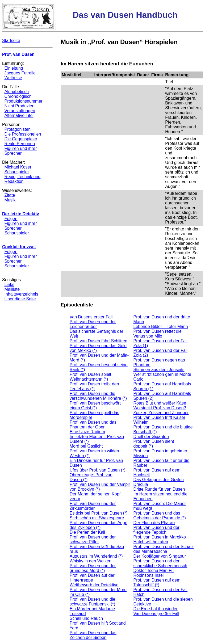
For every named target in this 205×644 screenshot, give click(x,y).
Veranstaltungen (20, 111)
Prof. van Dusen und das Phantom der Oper (93, 425)
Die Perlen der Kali (87, 532)
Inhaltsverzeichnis (21, 294)
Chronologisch (18, 96)
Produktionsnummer (23, 101)
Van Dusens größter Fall (156, 614)
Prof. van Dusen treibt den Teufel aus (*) (94, 386)
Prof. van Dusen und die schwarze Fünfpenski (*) (93, 602)
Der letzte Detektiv (21, 214)
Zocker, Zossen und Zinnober (161, 413)
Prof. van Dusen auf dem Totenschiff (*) (157, 582)
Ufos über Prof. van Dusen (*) (98, 470)
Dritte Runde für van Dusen (159, 489)
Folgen (11, 219)
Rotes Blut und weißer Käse (160, 403)
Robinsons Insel (149, 575)
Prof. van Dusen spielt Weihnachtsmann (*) (91, 377)
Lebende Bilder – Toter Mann (161, 327)
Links (9, 285)
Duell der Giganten (151, 437)
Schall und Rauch (86, 618)
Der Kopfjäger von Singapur (160, 556)
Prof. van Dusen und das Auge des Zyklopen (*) (99, 525)
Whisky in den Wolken (91, 561)
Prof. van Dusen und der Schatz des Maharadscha (164, 549)
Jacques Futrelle (20, 73)
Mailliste (12, 289)
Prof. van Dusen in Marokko (160, 537)
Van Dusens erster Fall (91, 317)
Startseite (11, 41)
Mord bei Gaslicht (86, 446)
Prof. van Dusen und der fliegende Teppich (156, 530)
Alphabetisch (16, 92)
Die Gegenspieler (21, 139)
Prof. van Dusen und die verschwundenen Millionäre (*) (98, 396)
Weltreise (13, 78)
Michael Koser (18, 167)
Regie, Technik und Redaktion (22, 179)
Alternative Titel (19, 115)
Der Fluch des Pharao (154, 523)
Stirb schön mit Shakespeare (97, 518)
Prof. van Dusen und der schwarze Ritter (93, 539)
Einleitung (14, 68)
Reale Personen (20, 144)
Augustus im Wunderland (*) (96, 556)
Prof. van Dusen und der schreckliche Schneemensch (160, 563)
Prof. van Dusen (18, 54)
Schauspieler (17, 172)
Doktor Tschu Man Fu (154, 571)
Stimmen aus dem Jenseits (159, 370)
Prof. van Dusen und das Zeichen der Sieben (93, 635)
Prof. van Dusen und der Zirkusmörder (93, 506)
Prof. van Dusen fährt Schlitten (99, 341)
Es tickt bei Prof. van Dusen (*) (99, 513)
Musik (10, 200)
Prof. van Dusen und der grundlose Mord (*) (93, 568)
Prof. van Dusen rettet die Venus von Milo (158, 334)
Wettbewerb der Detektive (94, 585)
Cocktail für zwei (19, 247)
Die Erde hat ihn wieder (156, 609)
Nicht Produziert (19, 106)
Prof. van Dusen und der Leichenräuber (93, 324)
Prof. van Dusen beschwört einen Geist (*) (95, 405)
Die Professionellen (23, 134)
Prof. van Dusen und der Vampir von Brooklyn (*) (100, 487)
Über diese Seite (20, 299)
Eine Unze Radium (87, 432)
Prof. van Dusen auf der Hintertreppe (92, 578)
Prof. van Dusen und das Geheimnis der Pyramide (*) (160, 515)
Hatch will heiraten (151, 542)
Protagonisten (17, 129)
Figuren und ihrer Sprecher (20, 151)
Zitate (10, 195)
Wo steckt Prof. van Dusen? (160, 408)
